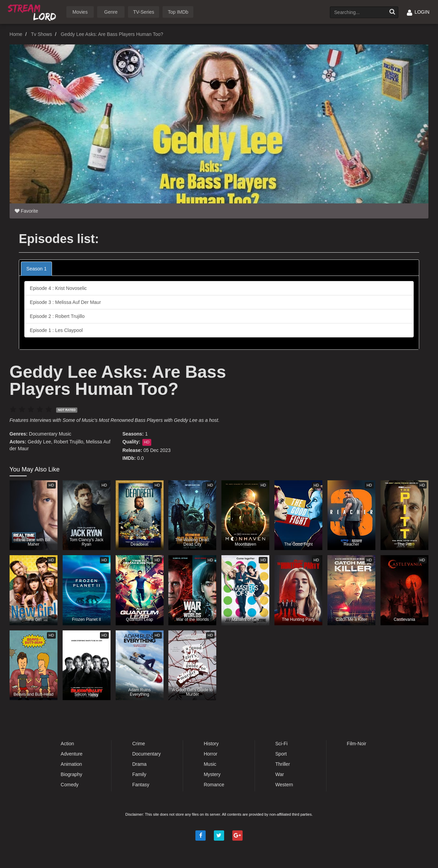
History (211, 744)
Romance (214, 785)
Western (284, 785)
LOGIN (418, 12)
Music (65, 434)
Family (139, 774)
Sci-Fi (282, 744)
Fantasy (141, 785)
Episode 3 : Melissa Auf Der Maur (65, 302)
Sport (281, 754)
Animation (71, 764)
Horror (210, 754)
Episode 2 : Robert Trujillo (57, 316)
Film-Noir (357, 744)
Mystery (212, 774)
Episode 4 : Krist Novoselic (58, 288)
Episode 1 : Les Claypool (56, 330)
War (280, 774)
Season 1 (36, 269)
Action (67, 744)
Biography (71, 774)
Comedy (69, 785)
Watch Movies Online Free (33, 11)
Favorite (26, 211)
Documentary (43, 434)
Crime (138, 744)
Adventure (72, 754)
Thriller (283, 764)
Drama (139, 764)
